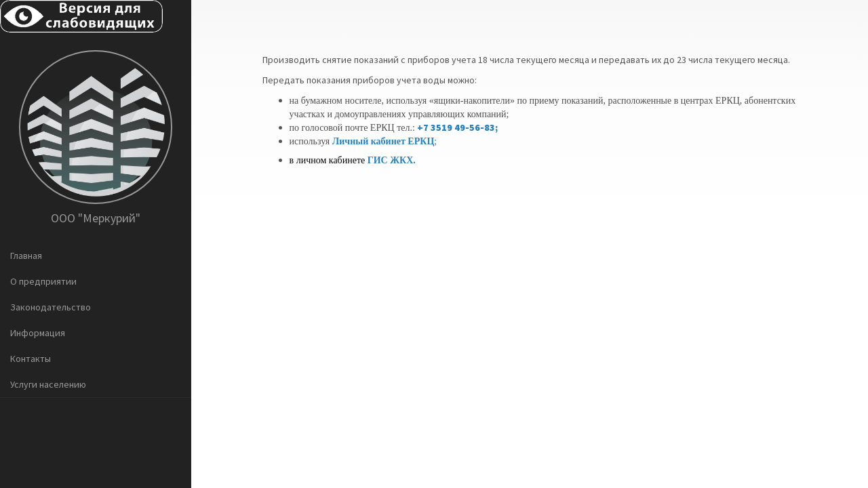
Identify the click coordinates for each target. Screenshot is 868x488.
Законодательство (51, 307)
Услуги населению (48, 384)
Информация (38, 333)
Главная (26, 256)
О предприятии (43, 281)
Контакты (31, 359)
